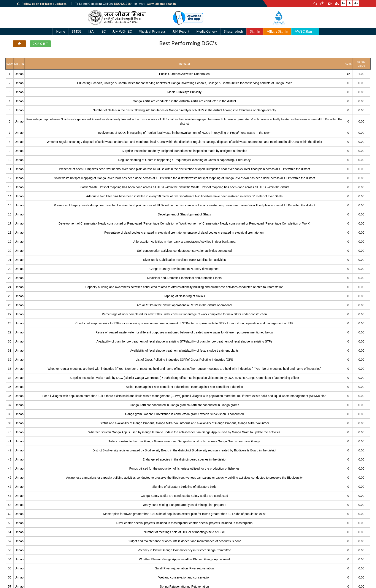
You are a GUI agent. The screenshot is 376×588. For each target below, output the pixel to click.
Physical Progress (152, 31)
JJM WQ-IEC (122, 31)
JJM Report (181, 31)
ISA (91, 31)
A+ (356, 3)
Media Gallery (207, 31)
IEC (103, 31)
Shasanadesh (233, 31)
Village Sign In (278, 31)
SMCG (77, 31)
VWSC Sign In (305, 31)
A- (343, 3)
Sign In (255, 31)
